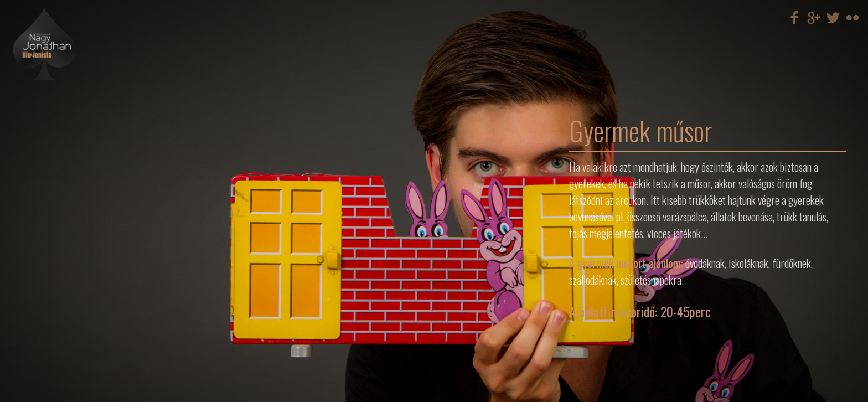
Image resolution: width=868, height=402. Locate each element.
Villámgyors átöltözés (82, 117)
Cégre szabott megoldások (82, 122)
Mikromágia (82, 109)
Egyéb (82, 131)
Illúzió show (82, 113)
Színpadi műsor (82, 104)
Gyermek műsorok (82, 126)
